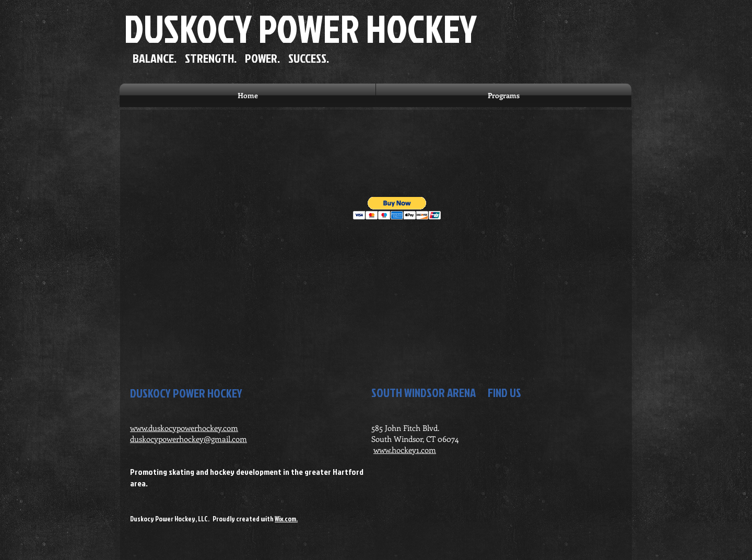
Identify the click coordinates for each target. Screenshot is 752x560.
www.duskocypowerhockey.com (184, 428)
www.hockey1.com (405, 450)
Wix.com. (286, 519)
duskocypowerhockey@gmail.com (189, 439)
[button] (397, 208)
